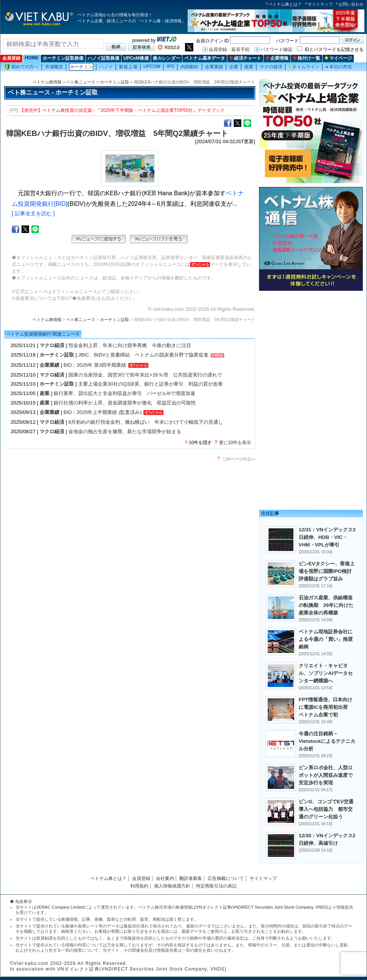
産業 (249, 67)
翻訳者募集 (191, 878)
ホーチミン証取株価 (63, 58)
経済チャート (245, 58)
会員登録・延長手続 (229, 49)
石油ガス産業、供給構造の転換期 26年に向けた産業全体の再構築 (326, 605)
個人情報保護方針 (172, 886)
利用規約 (139, 886)
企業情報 (277, 58)
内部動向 (190, 67)
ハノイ (106, 67)
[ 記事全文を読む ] (33, 213)
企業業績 (214, 67)
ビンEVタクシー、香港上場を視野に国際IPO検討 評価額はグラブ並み (328, 571)
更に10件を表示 (235, 443)
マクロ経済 (271, 67)
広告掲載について (226, 878)
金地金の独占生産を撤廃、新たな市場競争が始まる (125, 431)
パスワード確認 (276, 49)
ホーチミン (81, 67)
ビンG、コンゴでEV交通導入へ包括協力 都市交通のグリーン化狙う (326, 809)
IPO (170, 66)
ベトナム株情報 (47, 82)
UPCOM (152, 66)
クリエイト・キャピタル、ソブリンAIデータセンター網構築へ (326, 673)
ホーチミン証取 (115, 82)
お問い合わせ (351, 4)
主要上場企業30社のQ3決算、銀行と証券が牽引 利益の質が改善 (150, 384)
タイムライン (304, 67)
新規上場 (128, 67)
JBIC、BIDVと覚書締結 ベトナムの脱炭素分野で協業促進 (143, 355)
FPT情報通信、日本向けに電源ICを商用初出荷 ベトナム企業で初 (326, 707)
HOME (32, 58)
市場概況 (54, 67)
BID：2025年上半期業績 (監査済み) (103, 412)
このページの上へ (239, 459)
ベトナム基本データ (205, 58)
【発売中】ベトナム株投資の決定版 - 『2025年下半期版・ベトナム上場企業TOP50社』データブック (122, 110)
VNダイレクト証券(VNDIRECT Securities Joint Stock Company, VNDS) (262, 907)
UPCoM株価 (136, 58)
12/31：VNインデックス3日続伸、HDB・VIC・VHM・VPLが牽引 (327, 537)
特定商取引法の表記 (216, 886)
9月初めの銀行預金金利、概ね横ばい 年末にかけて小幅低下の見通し (146, 422)
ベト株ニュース (81, 82)
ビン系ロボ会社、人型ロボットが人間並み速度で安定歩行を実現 (326, 775)
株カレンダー (167, 58)
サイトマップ (320, 4)
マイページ (338, 58)
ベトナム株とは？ (285, 4)
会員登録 (11, 58)
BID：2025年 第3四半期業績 (95, 365)
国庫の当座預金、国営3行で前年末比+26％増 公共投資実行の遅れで (145, 375)
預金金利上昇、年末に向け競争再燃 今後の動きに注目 (130, 345)
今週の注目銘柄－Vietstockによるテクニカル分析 (327, 741)
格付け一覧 (306, 58)
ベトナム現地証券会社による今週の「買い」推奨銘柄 (326, 639)
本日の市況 (339, 67)
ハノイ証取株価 (103, 58)
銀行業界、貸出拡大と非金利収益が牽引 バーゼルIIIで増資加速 (124, 393)
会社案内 (165, 878)
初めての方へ (22, 67)
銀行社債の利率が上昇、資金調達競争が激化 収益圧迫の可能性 (125, 403)
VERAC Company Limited (60, 907)
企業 (234, 67)
